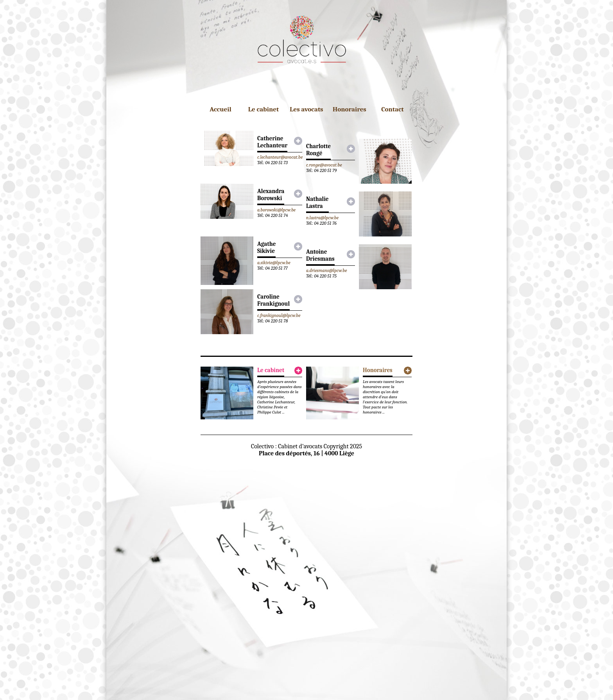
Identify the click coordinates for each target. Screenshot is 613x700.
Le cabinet (263, 109)
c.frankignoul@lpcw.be (279, 315)
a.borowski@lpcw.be (276, 210)
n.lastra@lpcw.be (322, 218)
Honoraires (350, 109)
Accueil (220, 109)
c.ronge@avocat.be (324, 165)
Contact (393, 109)
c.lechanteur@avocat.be (280, 157)
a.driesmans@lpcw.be (326, 270)
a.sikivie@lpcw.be (274, 263)
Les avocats (306, 109)
